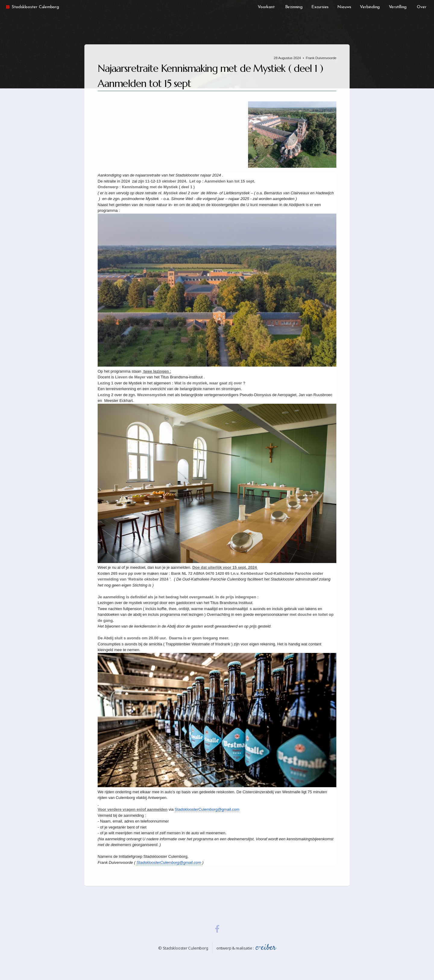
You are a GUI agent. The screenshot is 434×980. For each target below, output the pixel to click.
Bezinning (294, 7)
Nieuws (344, 7)
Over (421, 7)
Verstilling (398, 7)
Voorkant (266, 7)
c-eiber (266, 948)
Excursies (320, 7)
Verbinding (370, 7)
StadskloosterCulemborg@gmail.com (207, 809)
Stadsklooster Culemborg (32, 7)
